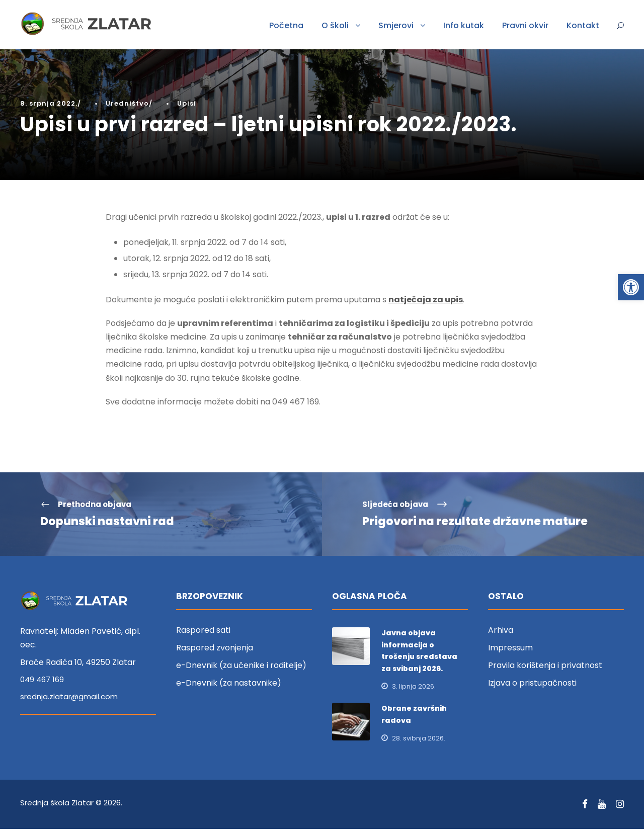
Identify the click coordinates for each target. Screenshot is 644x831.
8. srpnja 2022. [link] (49, 103)
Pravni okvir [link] (525, 25)
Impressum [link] (510, 650)
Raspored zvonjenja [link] (215, 650)
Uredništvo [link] (127, 103)
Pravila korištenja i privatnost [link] (545, 667)
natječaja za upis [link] (426, 301)
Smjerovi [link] (396, 25)
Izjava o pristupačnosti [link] (532, 685)
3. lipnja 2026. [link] (414, 688)
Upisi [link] (187, 103)
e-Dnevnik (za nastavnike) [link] (229, 685)
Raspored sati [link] (203, 632)
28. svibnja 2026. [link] (419, 740)
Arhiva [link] (501, 632)
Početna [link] (286, 25)
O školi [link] (335, 25)
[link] (631, 287)
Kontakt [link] (583, 25)
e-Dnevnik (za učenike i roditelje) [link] (241, 667)
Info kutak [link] (464, 25)
